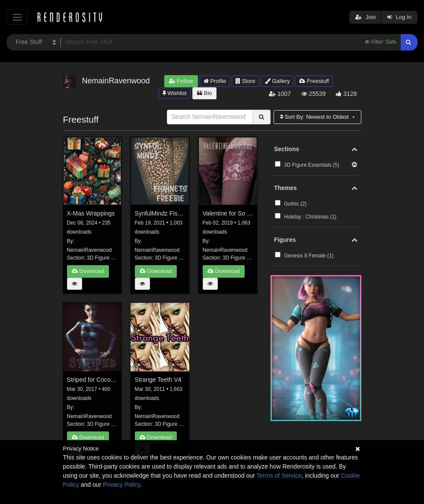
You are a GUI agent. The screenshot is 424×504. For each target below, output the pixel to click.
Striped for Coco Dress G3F (92, 380)
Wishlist (175, 93)
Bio (204, 93)
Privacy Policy (121, 485)
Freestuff (314, 81)
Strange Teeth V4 (158, 380)
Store (245, 81)
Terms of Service (279, 475)
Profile (215, 81)
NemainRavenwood (89, 250)
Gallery (277, 81)
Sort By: (315, 117)
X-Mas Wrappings (91, 213)
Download (88, 271)
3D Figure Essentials (111, 258)
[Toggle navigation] (17, 17)
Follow (181, 81)
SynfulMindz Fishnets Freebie (160, 213)
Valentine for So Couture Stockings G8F (228, 213)
